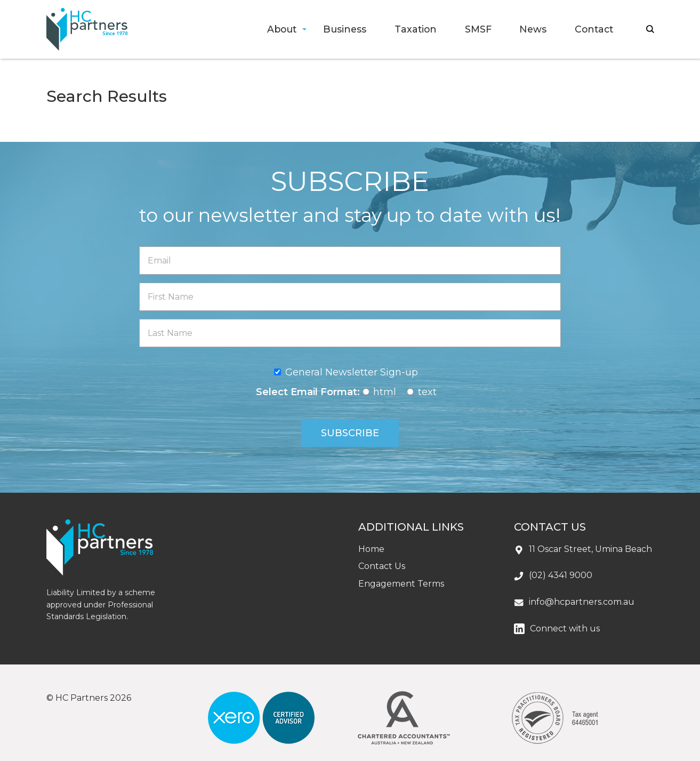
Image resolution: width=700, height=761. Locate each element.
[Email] (350, 261)
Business (345, 29)
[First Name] (350, 297)
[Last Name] (350, 333)
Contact (594, 29)
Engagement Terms (401, 584)
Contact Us (382, 566)
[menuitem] (281, 30)
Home (371, 549)
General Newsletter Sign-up (352, 372)
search (650, 29)
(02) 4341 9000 (561, 575)
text (427, 392)
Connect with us (565, 628)
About (282, 29)
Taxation (416, 29)
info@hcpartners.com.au (582, 602)
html (385, 392)
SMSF (478, 29)
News (533, 29)
